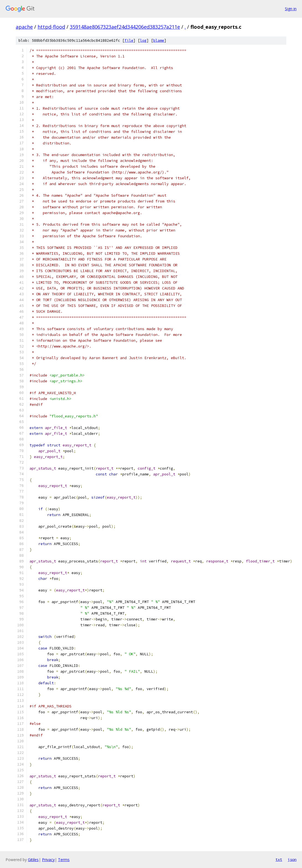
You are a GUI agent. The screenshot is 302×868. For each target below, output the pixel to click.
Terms (64, 860)
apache (24, 27)
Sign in (291, 9)
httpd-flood (51, 27)
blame (159, 40)
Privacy (48, 860)
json (292, 859)
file (129, 40)
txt (279, 859)
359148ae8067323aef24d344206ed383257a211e (125, 27)
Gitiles (33, 860)
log (143, 40)
